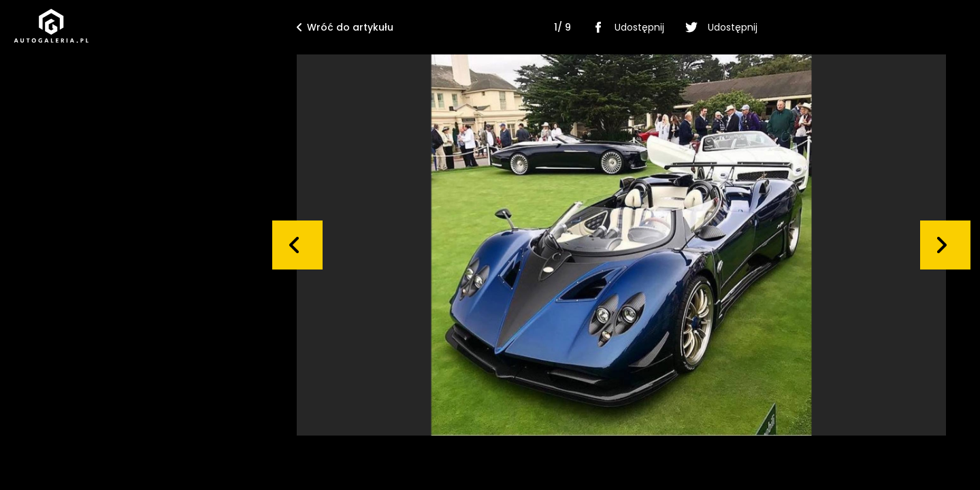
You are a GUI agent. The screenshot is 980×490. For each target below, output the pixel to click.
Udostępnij (626, 27)
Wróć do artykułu (345, 27)
